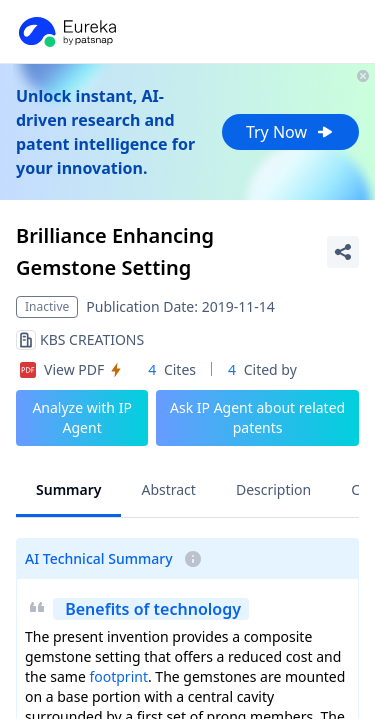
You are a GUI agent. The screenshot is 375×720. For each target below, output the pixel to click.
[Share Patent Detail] (343, 252)
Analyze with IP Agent (82, 417)
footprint (118, 676)
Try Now (290, 132)
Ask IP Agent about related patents (257, 417)
